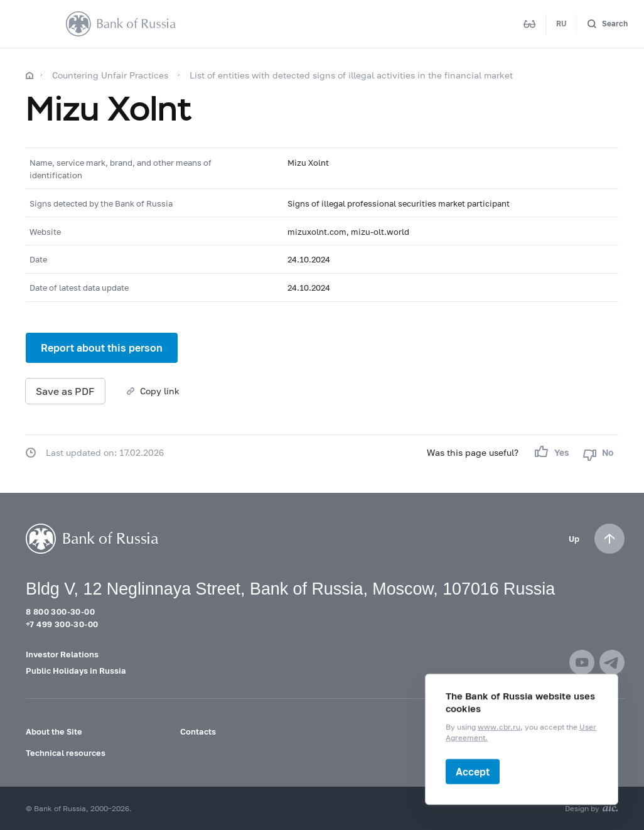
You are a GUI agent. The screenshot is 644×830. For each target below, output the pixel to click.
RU (561, 24)
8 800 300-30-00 (60, 612)
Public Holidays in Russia (76, 671)
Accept (473, 771)
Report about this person (102, 348)
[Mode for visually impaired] (530, 24)
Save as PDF (65, 391)
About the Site (54, 731)
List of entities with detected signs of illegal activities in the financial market (351, 75)
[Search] (607, 24)
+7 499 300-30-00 (62, 624)
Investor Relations (62, 654)
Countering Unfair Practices (110, 75)
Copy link (160, 391)
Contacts (198, 731)
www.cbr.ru (499, 727)
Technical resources (66, 753)
